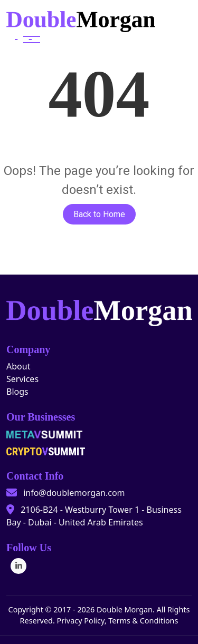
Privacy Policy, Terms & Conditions (117, 621)
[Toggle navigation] (23, 40)
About (18, 366)
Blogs (17, 392)
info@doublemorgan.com (74, 493)
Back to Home (99, 214)
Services (22, 379)
